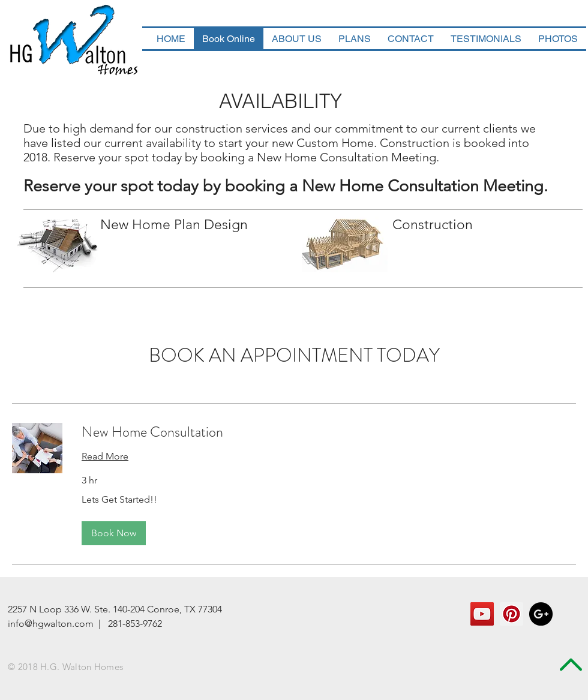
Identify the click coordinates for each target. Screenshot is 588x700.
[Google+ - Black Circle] (541, 614)
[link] (329, 432)
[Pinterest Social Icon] (511, 614)
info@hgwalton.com (51, 624)
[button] (114, 533)
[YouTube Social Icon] (482, 614)
